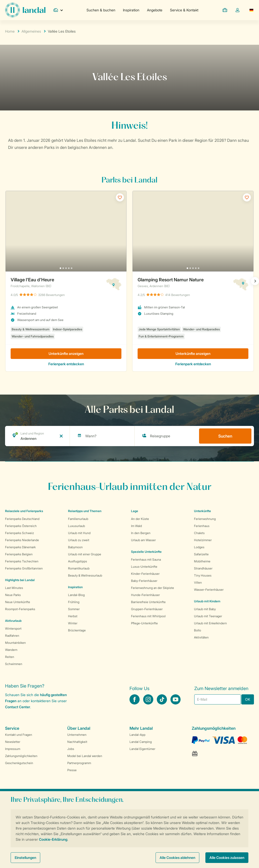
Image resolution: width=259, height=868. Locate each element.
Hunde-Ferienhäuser (145, 595)
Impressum (13, 749)
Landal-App (137, 735)
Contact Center (18, 707)
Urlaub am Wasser (143, 540)
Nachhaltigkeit (77, 742)
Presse (72, 770)
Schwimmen (14, 664)
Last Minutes (14, 588)
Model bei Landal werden (85, 756)
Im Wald (136, 526)
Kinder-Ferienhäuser (145, 574)
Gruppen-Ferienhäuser (147, 609)
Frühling (74, 602)
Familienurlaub (78, 519)
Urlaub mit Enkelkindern (210, 623)
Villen (198, 583)
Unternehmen (77, 735)
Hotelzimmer (203, 540)
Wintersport (13, 629)
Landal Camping (141, 742)
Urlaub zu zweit (79, 540)
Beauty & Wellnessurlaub (85, 575)
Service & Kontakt (184, 10)
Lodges (199, 547)
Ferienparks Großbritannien (24, 568)
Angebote (155, 10)
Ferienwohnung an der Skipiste (153, 588)
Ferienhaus (202, 526)
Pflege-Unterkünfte (144, 623)
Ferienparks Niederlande (22, 540)
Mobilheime (202, 561)
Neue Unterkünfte (18, 602)
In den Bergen (141, 533)
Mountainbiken (15, 643)
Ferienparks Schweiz (19, 533)
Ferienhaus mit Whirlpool (148, 616)
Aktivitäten (201, 637)
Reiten (10, 657)
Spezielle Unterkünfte (146, 552)
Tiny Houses (203, 575)
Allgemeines (31, 31)
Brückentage (77, 630)
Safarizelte (201, 554)
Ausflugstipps (78, 561)
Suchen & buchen (101, 10)
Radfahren (12, 636)
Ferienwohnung (205, 519)
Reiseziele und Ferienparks (24, 511)
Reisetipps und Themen (85, 511)
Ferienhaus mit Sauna (146, 559)
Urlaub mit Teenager (208, 616)
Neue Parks (13, 595)
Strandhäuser (203, 568)
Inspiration (131, 10)
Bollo (198, 630)
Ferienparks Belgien (19, 554)
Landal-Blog (76, 595)
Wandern (11, 650)
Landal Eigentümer (142, 749)
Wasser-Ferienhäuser (209, 590)
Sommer (74, 609)
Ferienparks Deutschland (22, 519)
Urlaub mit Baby (205, 609)
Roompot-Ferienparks (20, 609)
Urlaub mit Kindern (207, 601)
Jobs (71, 749)
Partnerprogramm (79, 763)
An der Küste (140, 519)
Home (10, 31)
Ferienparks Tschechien (22, 561)
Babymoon (75, 547)
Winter (73, 623)
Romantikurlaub (79, 568)
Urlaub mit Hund (79, 533)
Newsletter (13, 742)
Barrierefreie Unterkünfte (148, 602)
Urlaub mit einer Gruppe (85, 554)
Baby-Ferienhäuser (144, 581)
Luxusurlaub (77, 526)
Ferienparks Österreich (21, 526)
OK (248, 699)
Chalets (199, 533)
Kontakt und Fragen (19, 735)
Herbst (73, 616)
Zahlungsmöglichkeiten (21, 756)
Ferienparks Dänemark (20, 547)
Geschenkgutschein (19, 763)
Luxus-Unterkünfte (144, 567)
